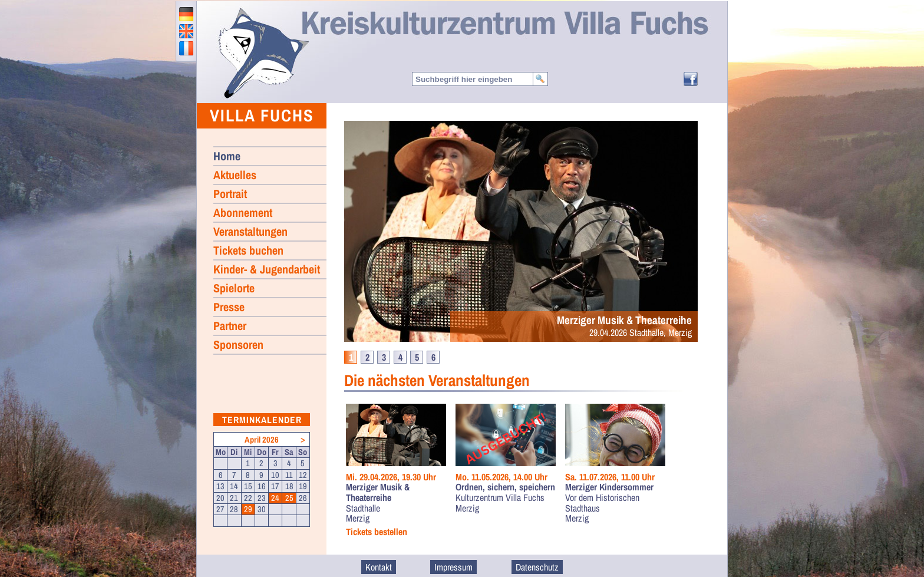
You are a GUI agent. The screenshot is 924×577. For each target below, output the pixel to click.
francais (186, 48)
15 (248, 486)
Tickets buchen (248, 250)
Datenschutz (537, 567)
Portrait (230, 194)
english (186, 31)
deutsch (186, 14)
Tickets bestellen (377, 532)
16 (262, 486)
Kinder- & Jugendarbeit (267, 269)
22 (248, 498)
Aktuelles (235, 175)
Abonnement (243, 212)
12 (303, 475)
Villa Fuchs (262, 115)
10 (275, 475)
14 (234, 486)
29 (248, 509)
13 (220, 486)
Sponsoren (238, 344)
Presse (229, 307)
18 (289, 486)
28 (234, 509)
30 (262, 509)
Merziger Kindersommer (609, 487)
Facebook (691, 79)
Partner (230, 326)
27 (220, 509)
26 (303, 498)
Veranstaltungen (250, 231)
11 (289, 475)
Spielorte (234, 288)
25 (289, 498)
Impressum (453, 567)
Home (263, 52)
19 (303, 486)
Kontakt (379, 567)
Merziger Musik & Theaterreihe (378, 492)
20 (220, 498)
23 (262, 498)
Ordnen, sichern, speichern (505, 487)
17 (275, 486)
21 (234, 498)
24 (275, 498)
